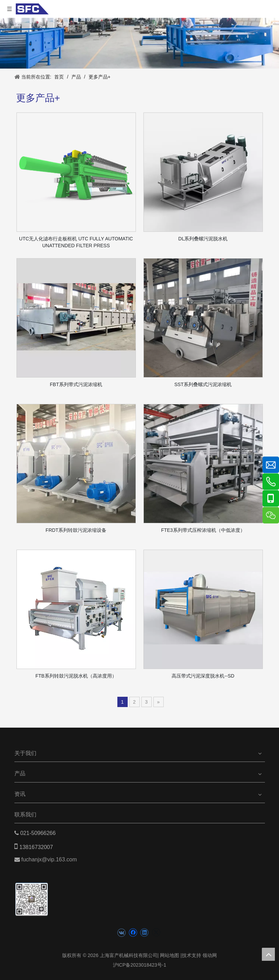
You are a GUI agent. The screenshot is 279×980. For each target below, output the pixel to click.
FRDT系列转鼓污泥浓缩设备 (76, 530)
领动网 (210, 955)
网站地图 (170, 955)
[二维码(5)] (32, 893)
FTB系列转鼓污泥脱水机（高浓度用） (76, 676)
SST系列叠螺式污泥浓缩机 (203, 384)
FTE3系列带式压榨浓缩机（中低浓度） (203, 530)
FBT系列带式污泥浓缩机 (76, 384)
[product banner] (139, 43)
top (268, 954)
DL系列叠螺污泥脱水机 (203, 239)
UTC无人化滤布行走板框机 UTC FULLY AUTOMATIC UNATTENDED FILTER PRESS (76, 242)
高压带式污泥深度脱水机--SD (203, 676)
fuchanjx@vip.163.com (50, 859)
